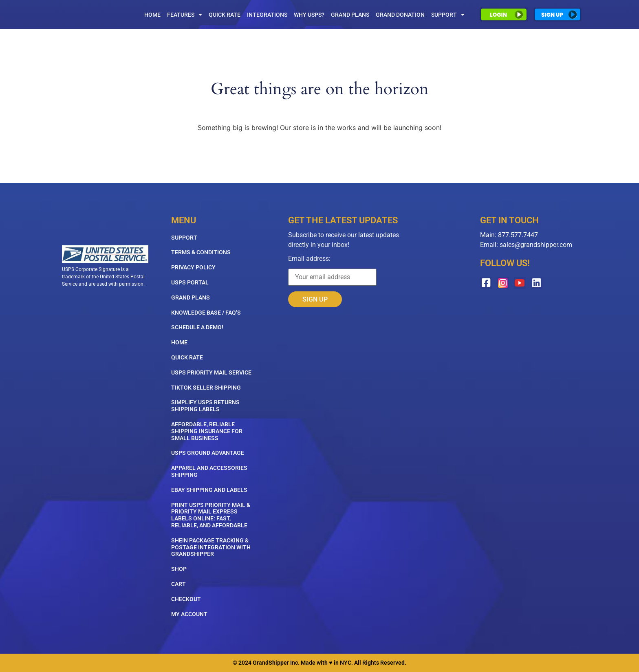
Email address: (332, 271)
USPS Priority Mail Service (211, 372)
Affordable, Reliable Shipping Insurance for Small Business (207, 431)
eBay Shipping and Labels (209, 490)
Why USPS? (309, 15)
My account (189, 614)
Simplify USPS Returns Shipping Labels (205, 406)
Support (448, 15)
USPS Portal (190, 282)
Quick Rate (225, 15)
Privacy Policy (193, 267)
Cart (178, 584)
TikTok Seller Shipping (206, 388)
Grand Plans (350, 15)
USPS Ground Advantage (208, 453)
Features (185, 15)
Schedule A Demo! (197, 327)
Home (152, 15)
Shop (179, 569)
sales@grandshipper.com (536, 245)
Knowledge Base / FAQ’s (206, 313)
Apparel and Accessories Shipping (209, 471)
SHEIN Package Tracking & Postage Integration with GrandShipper (211, 547)
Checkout (186, 599)
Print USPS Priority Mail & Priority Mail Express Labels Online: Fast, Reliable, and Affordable (211, 515)
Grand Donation (400, 15)
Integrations (267, 15)
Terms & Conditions (201, 252)
